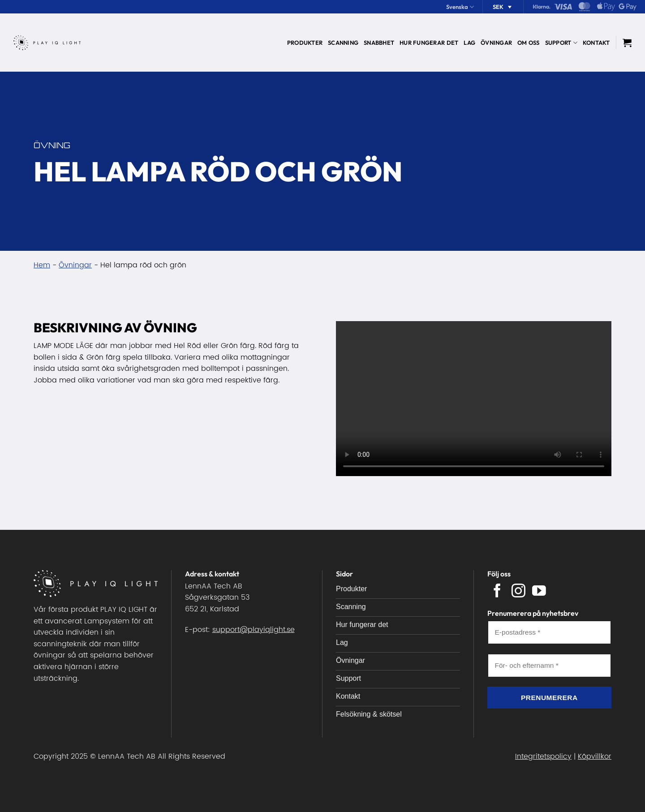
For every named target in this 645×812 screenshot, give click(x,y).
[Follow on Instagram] (518, 592)
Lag (469, 43)
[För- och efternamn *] (550, 666)
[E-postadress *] (550, 632)
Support (561, 43)
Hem (42, 265)
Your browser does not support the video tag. (474, 399)
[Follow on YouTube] (539, 592)
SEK (498, 7)
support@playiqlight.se (254, 630)
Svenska (460, 7)
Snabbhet (379, 43)
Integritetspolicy (543, 756)
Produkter (305, 43)
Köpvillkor (595, 756)
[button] (627, 43)
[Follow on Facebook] (497, 592)
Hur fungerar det (429, 43)
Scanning (343, 43)
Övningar (496, 43)
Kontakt (596, 43)
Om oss (529, 43)
